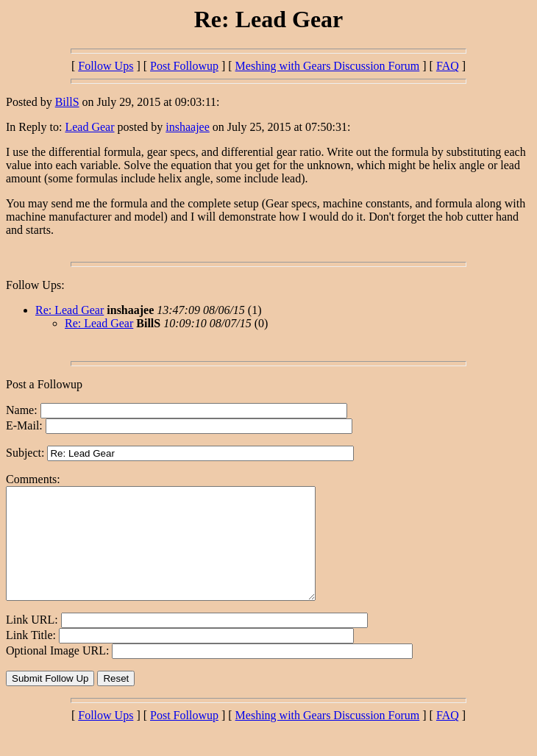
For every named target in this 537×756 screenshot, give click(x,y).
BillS (67, 102)
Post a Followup (44, 384)
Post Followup (184, 66)
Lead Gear (89, 127)
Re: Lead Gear (70, 310)
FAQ (448, 66)
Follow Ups (106, 66)
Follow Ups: (35, 285)
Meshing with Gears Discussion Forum (328, 66)
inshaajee (188, 127)
